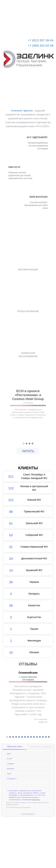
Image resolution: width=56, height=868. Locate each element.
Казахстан (22, 605)
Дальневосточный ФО (25, 559)
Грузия (21, 629)
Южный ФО (22, 500)
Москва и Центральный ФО (26, 488)
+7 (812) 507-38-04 (41, 40)
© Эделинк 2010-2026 (28, 860)
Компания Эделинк (22, 111)
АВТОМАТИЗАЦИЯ (28, 270)
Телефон (11, 764)
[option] (28, 413)
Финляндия (22, 641)
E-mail (10, 759)
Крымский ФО (23, 570)
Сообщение (12, 779)
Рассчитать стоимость (43, 3)
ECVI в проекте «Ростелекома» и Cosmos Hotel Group (28, 395)
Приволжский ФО (24, 512)
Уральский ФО (23, 523)
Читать (28, 451)
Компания (11, 769)
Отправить (28, 814)
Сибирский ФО (23, 535)
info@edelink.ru (31, 856)
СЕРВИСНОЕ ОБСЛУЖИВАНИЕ (28, 355)
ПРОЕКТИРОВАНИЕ (28, 311)
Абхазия (21, 652)
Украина (21, 582)
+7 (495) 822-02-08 (41, 46)
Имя (9, 754)
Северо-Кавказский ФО (25, 547)
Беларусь (21, 594)
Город (9, 774)
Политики (36, 800)
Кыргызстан (22, 617)
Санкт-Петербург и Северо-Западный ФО (25, 476)
